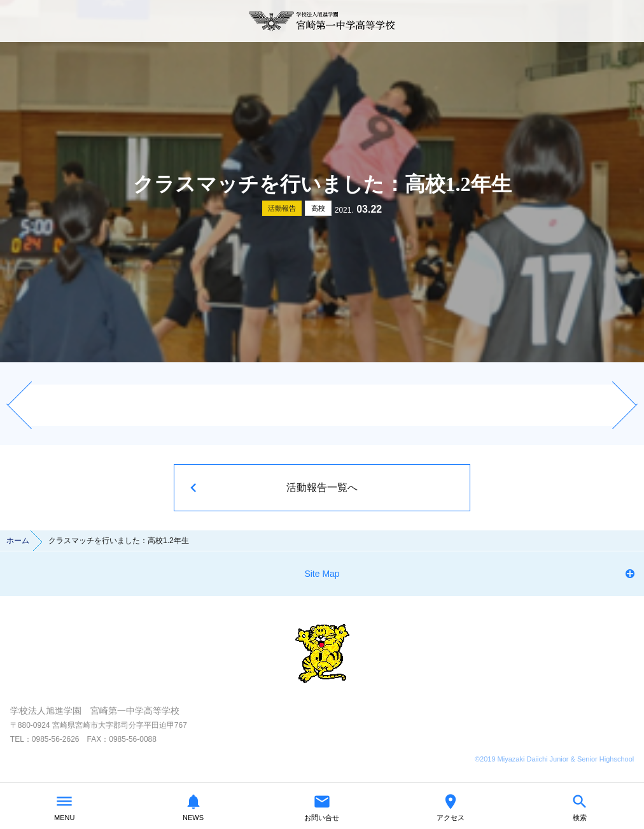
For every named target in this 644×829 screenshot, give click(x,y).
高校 (318, 208)
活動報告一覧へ (322, 487)
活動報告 (282, 208)
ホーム (18, 541)
